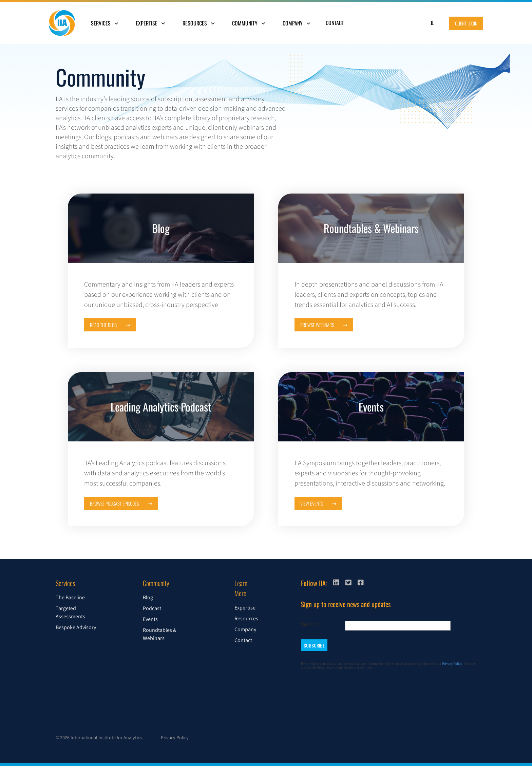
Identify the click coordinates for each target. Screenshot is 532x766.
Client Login (466, 23)
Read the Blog (110, 325)
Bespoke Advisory (76, 627)
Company (296, 23)
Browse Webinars (324, 325)
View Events (318, 503)
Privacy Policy (175, 738)
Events (150, 619)
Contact (335, 23)
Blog (148, 598)
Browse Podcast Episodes (121, 503)
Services (104, 23)
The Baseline (70, 598)
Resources (198, 23)
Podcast (152, 608)
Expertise (150, 23)
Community (249, 23)
